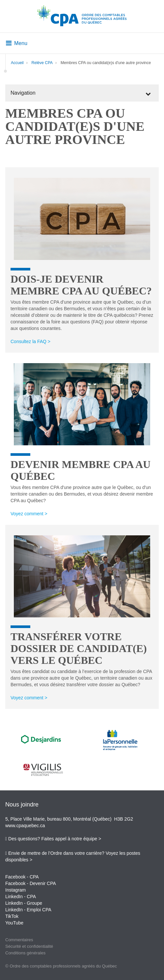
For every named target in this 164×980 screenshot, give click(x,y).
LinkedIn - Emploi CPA (28, 910)
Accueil (17, 63)
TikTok (12, 916)
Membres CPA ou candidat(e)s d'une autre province (106, 63)
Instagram (15, 890)
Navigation (23, 93)
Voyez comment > (29, 514)
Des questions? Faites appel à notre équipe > (55, 839)
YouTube (14, 923)
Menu (17, 43)
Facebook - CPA (22, 877)
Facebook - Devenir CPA (31, 883)
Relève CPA (42, 63)
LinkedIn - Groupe (24, 903)
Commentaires (19, 940)
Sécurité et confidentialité (29, 946)
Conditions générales (25, 953)
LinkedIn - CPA (21, 897)
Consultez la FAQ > (30, 341)
